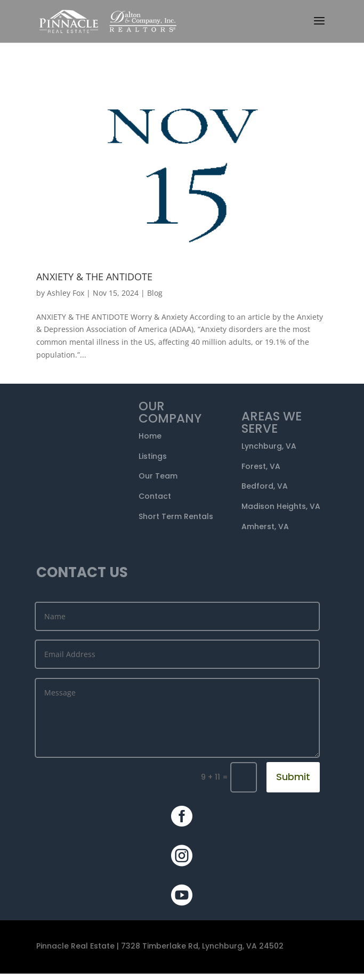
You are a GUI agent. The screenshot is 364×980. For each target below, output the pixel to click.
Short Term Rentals (176, 516)
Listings (153, 456)
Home (150, 436)
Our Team (158, 476)
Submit (293, 777)
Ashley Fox (66, 293)
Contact (155, 496)
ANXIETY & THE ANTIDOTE (94, 277)
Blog (155, 293)
